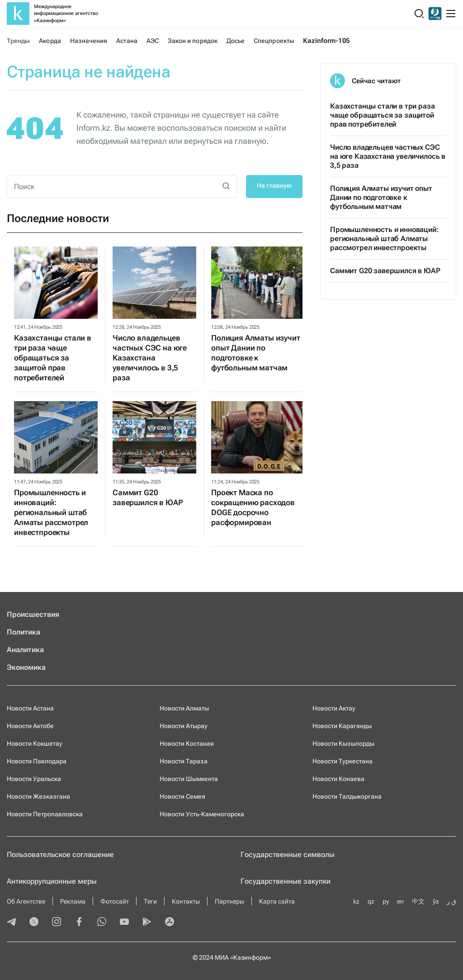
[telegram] (11, 923)
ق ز (451, 901)
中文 (418, 901)
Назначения (89, 41)
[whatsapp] (102, 923)
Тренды (18, 41)
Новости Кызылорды (343, 743)
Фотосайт (115, 901)
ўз (436, 901)
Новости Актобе (30, 726)
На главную (274, 185)
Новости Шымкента (189, 779)
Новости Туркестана (343, 761)
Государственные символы (288, 855)
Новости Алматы (184, 708)
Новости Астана (30, 708)
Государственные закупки (286, 881)
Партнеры (229, 901)
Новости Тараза (184, 761)
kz (356, 901)
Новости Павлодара (37, 761)
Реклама (73, 901)
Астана (127, 41)
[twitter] (34, 923)
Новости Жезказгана (38, 796)
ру (386, 901)
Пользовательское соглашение (60, 855)
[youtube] (124, 923)
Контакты (186, 901)
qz (371, 901)
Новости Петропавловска (45, 814)
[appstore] (170, 923)
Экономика (26, 667)
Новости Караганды (342, 726)
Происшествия (33, 614)
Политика (24, 632)
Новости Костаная (187, 743)
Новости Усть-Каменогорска (202, 814)
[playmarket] (147, 923)
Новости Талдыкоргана (347, 796)
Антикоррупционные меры (52, 881)
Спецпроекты (274, 41)
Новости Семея (182, 796)
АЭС (153, 41)
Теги (150, 901)
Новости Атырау (184, 726)
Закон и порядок (193, 41)
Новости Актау (334, 708)
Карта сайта (277, 901)
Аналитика (25, 650)
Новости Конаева (338, 779)
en (400, 901)
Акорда (50, 41)
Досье (236, 41)
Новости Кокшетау (35, 743)
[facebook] (79, 923)
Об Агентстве (26, 901)
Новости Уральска (34, 779)
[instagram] (57, 923)
